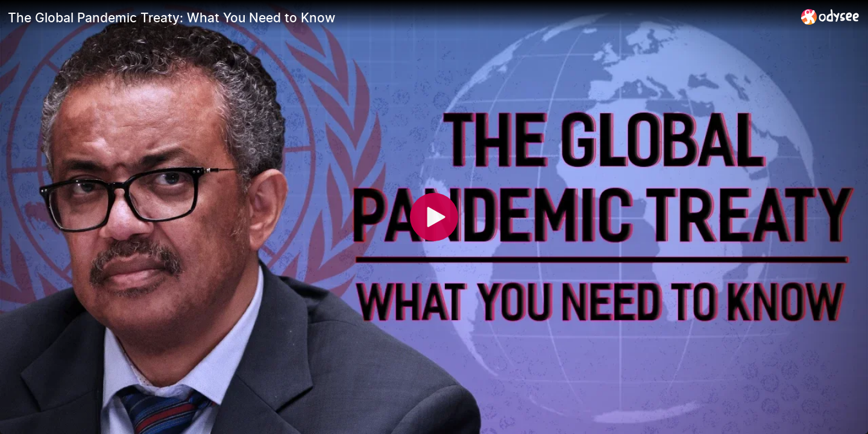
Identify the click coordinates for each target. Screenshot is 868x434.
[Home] (830, 17)
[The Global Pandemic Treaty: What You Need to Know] (400, 17)
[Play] (434, 217)
